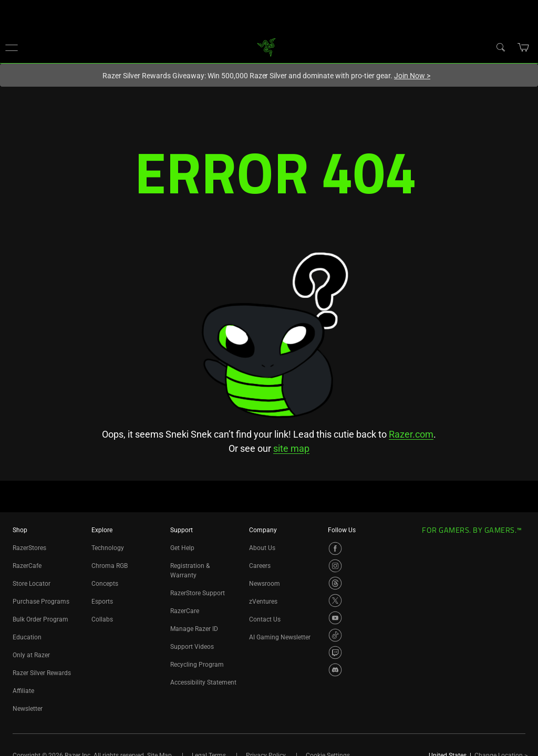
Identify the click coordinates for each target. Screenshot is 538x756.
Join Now (412, 76)
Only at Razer (31, 655)
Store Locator (32, 584)
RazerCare (185, 611)
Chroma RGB (110, 566)
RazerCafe (27, 566)
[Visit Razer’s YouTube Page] (335, 618)
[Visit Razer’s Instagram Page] (335, 566)
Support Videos (192, 647)
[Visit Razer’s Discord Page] (335, 670)
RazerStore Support (198, 593)
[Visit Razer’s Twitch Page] (335, 653)
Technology (108, 548)
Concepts (105, 584)
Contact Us (265, 619)
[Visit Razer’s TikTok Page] (335, 635)
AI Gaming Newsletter (280, 637)
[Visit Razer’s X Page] (335, 600)
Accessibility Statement (203, 682)
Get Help (182, 548)
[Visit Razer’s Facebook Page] (335, 548)
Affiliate (23, 691)
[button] (12, 47)
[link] (267, 46)
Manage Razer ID (194, 629)
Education (27, 637)
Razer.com (411, 434)
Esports (102, 602)
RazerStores (29, 548)
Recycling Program (197, 665)
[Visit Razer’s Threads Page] (335, 583)
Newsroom (265, 584)
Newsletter (28, 709)
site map (291, 448)
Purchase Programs (41, 602)
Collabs (102, 619)
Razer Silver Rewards (42, 673)
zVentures (263, 602)
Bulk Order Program (40, 619)
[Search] (500, 47)
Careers (260, 566)
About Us (262, 548)
